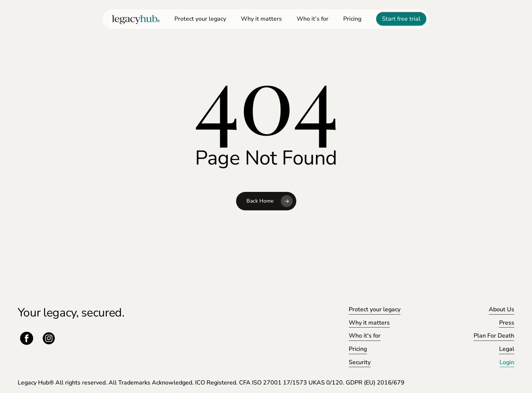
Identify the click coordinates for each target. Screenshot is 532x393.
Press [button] (507, 323)
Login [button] (507, 362)
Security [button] (360, 362)
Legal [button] (507, 349)
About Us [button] (502, 309)
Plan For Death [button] (494, 336)
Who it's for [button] (365, 336)
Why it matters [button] (369, 323)
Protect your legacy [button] (375, 309)
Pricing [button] (358, 349)
